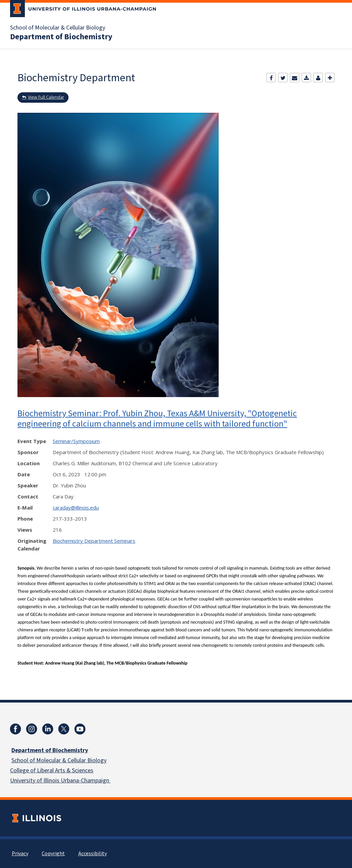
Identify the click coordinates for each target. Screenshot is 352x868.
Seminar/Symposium (76, 441)
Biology (96, 760)
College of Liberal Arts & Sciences (52, 770)
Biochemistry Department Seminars (94, 541)
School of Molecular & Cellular (49, 760)
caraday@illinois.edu (76, 508)
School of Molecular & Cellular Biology (58, 28)
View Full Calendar (46, 97)
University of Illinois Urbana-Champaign (60, 781)
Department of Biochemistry (61, 37)
